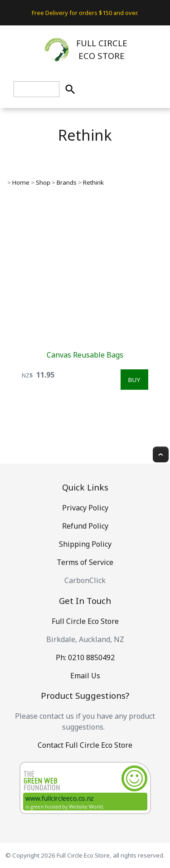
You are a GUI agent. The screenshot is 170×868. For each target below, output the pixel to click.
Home (21, 182)
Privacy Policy (85, 508)
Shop (43, 182)
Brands (67, 182)
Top (161, 454)
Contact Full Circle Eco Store (85, 745)
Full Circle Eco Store (85, 621)
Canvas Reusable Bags (85, 355)
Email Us (85, 676)
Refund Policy (85, 526)
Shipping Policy (85, 544)
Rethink (93, 182)
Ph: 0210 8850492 (85, 657)
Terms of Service (85, 562)
